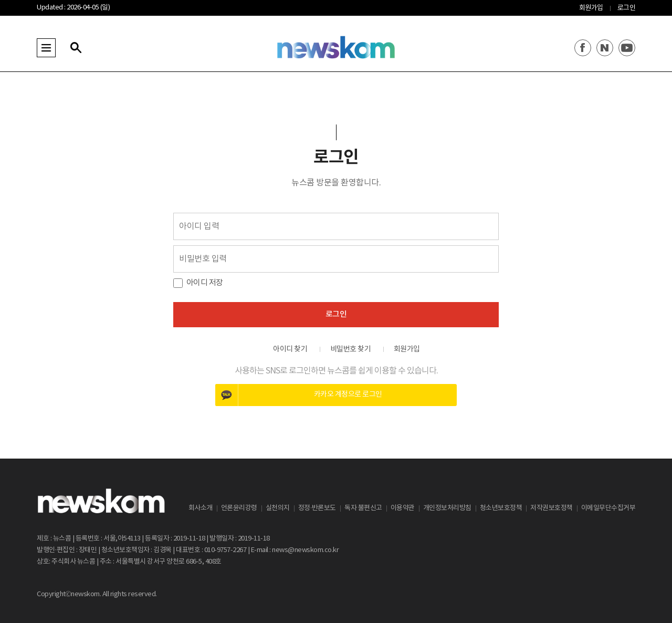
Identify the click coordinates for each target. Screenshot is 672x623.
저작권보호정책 (552, 508)
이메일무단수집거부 (608, 508)
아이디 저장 (205, 283)
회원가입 (591, 8)
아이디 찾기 (290, 349)
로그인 (627, 8)
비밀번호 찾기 (351, 349)
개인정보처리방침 (447, 508)
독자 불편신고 (363, 508)
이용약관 (403, 508)
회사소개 (201, 508)
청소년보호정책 (501, 508)
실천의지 (278, 508)
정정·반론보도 (317, 508)
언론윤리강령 (239, 508)
